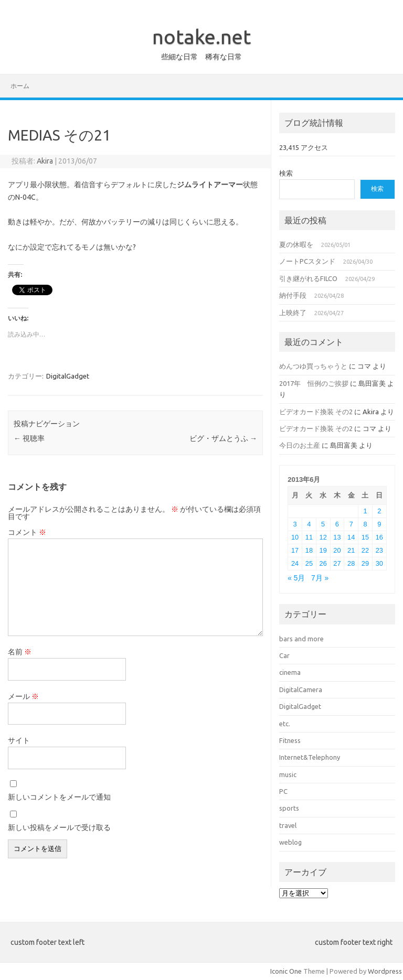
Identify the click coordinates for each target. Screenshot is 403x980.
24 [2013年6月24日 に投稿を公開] (295, 563)
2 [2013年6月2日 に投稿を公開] (379, 511)
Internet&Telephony (310, 757)
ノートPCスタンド (307, 261)
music (288, 774)
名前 (20, 652)
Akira (45, 161)
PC (283, 791)
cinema (290, 672)
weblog (290, 842)
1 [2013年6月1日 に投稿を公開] (365, 511)
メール (23, 696)
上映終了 (293, 313)
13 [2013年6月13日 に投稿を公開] (337, 537)
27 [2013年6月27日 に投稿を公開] (337, 563)
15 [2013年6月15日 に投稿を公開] (365, 537)
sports (289, 808)
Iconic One (286, 971)
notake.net (201, 37)
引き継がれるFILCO (308, 278)
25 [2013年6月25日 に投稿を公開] (309, 563)
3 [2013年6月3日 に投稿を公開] (295, 524)
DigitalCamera (301, 690)
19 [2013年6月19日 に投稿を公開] (323, 550)
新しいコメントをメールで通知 (59, 797)
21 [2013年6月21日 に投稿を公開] (351, 550)
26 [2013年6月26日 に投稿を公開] (323, 563)
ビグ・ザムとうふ (223, 438)
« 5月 (296, 578)
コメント (27, 532)
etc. (285, 724)
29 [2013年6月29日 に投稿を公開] (365, 563)
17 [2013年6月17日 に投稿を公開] (295, 550)
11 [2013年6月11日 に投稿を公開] (309, 537)
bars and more (301, 639)
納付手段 (293, 295)
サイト (19, 740)
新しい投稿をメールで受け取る (59, 827)
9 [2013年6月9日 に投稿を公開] (379, 524)
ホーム (20, 86)
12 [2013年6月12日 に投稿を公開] (323, 537)
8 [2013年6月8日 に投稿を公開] (365, 524)
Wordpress (385, 971)
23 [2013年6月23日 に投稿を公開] (379, 550)
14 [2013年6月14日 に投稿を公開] (351, 537)
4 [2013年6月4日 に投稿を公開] (309, 524)
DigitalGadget (68, 376)
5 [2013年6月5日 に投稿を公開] (323, 524)
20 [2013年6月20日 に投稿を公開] (337, 550)
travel (288, 825)
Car (284, 655)
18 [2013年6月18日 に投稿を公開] (309, 550)
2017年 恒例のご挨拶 (314, 383)
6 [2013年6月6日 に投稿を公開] (337, 524)
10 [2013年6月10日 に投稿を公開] (295, 537)
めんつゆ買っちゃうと (313, 366)
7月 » (320, 578)
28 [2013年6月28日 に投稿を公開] (351, 563)
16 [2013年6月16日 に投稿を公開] (379, 537)
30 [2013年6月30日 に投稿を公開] (379, 563)
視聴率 (29, 438)
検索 (286, 173)
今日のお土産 (300, 445)
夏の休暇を (296, 244)
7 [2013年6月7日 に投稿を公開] (351, 524)
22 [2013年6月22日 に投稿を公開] (365, 550)
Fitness (290, 740)
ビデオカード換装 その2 (316, 412)
